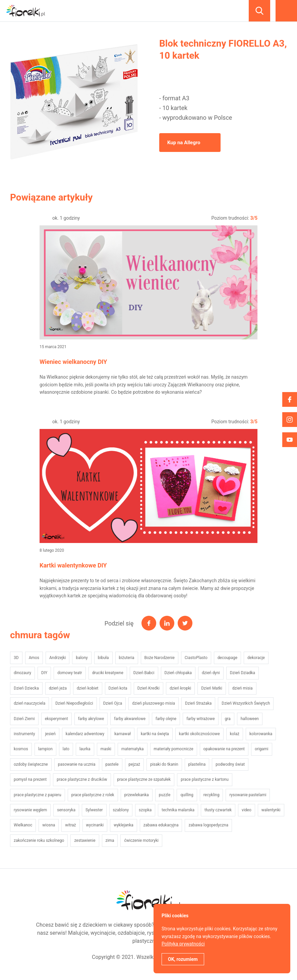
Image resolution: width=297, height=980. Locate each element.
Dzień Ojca (113, 703)
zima (110, 840)
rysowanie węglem (30, 810)
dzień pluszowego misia (154, 703)
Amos (34, 658)
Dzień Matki (212, 688)
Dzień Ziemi (24, 719)
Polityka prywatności (183, 944)
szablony (121, 810)
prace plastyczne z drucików (82, 779)
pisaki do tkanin (164, 764)
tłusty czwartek (218, 810)
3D (16, 658)
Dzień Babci (144, 673)
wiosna (49, 825)
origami (262, 749)
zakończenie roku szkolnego (39, 840)
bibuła (103, 658)
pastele (112, 764)
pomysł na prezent (30, 779)
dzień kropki (180, 688)
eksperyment (56, 719)
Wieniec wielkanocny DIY (73, 362)
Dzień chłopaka (178, 673)
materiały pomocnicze (174, 749)
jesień (50, 734)
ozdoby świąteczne (31, 764)
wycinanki (95, 825)
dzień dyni (211, 673)
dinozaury (22, 673)
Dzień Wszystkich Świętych (246, 703)
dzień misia (243, 688)
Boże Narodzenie (160, 658)
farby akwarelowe (130, 719)
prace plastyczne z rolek (93, 795)
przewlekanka (137, 795)
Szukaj (259, 11)
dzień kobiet (87, 688)
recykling (212, 795)
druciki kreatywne (108, 673)
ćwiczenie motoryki (141, 840)
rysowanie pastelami (248, 795)
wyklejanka (124, 825)
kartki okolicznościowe (199, 734)
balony (82, 658)
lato (66, 749)
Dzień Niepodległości (74, 703)
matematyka (133, 749)
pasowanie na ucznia (77, 764)
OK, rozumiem (183, 959)
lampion (45, 749)
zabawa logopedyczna (208, 825)
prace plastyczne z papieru (38, 795)
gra (228, 719)
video (247, 810)
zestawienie (85, 840)
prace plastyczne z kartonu (205, 779)
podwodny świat (230, 764)
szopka (145, 810)
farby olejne (166, 719)
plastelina (197, 764)
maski (106, 749)
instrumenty (24, 734)
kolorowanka (261, 734)
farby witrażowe (200, 719)
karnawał (123, 734)
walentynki (271, 810)
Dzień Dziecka (26, 688)
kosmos (21, 749)
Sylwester (94, 810)
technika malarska (178, 810)
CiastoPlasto (196, 658)
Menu (286, 11)
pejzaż (134, 764)
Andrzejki (57, 658)
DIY (44, 673)
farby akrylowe (91, 719)
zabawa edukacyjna (161, 825)
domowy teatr (70, 673)
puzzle (165, 795)
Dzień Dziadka (243, 673)
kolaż (235, 734)
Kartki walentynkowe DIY (73, 565)
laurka (85, 749)
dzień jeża (58, 688)
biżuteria (127, 658)
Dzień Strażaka (198, 703)
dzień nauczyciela (29, 703)
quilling (187, 795)
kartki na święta (155, 734)
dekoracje (256, 658)
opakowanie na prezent (224, 749)
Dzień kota (118, 688)
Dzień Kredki (148, 688)
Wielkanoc (23, 825)
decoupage (227, 658)
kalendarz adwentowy (85, 734)
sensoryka (66, 810)
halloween (250, 719)
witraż (70, 825)
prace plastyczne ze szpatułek (144, 779)
